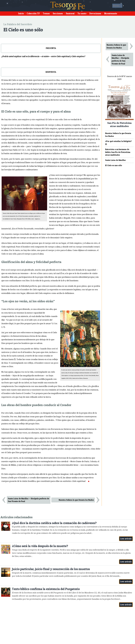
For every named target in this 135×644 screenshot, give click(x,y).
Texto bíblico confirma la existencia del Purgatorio (46, 589)
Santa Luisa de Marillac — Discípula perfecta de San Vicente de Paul (29, 500)
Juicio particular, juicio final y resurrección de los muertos (51, 569)
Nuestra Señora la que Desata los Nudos (76, 500)
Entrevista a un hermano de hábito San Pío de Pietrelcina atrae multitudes (118, 152)
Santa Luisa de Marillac (116, 160)
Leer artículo (126, 539)
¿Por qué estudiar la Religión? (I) (118, 143)
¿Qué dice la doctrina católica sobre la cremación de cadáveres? (54, 523)
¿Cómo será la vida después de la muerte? (40, 546)
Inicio (21, 13)
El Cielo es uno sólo (114, 165)
